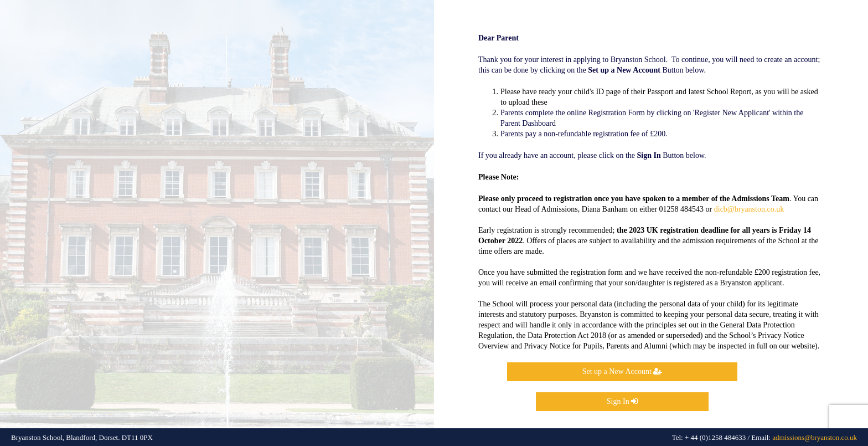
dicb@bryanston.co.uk (749, 209)
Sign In (622, 401)
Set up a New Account (622, 371)
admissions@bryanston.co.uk (815, 437)
